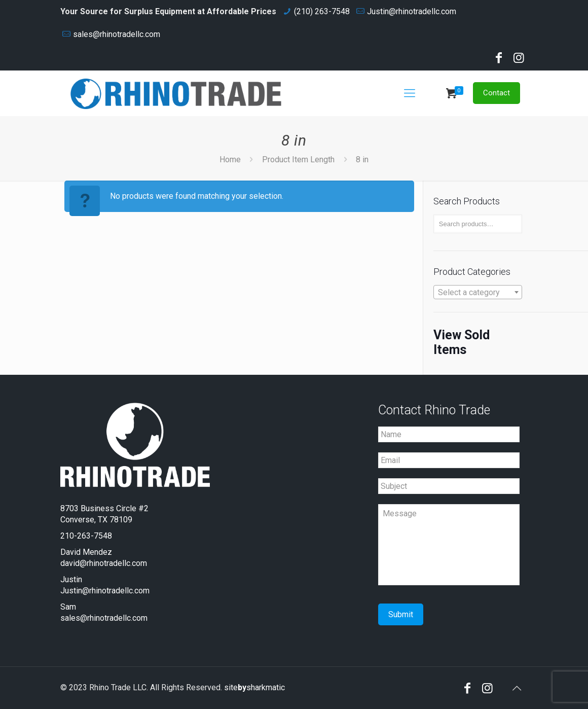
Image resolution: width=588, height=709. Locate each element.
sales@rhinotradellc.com (117, 34)
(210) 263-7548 (322, 11)
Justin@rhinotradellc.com (412, 11)
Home (230, 159)
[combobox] (478, 292)
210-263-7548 (86, 536)
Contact (497, 93)
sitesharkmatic (254, 687)
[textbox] (478, 293)
